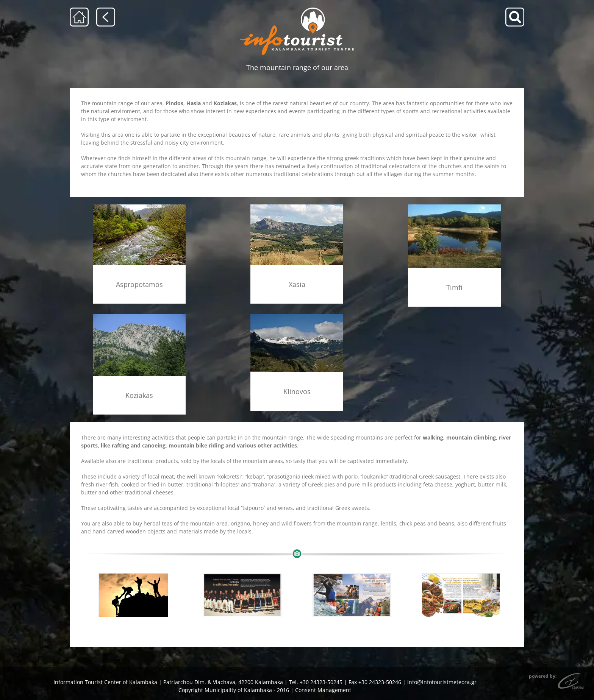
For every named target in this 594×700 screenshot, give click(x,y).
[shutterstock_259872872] (133, 595)
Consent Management (323, 690)
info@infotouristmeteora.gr (442, 682)
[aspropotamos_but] (139, 207)
